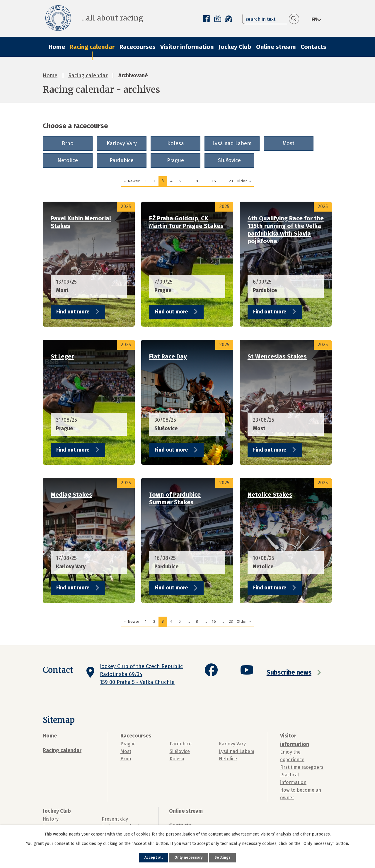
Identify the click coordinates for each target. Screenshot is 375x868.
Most (289, 143)
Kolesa (176, 143)
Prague (175, 160)
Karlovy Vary (122, 143)
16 (214, 181)
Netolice (68, 160)
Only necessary (189, 857)
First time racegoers (302, 767)
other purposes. (316, 834)
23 (231, 181)
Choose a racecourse (75, 126)
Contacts (313, 47)
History (51, 819)
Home (57, 47)
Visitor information (187, 47)
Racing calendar (92, 47)
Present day (115, 819)
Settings (224, 857)
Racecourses (138, 47)
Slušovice (229, 160)
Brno (68, 143)
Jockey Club (235, 47)
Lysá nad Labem (232, 143)
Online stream (276, 47)
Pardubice (122, 160)
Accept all (153, 857)
